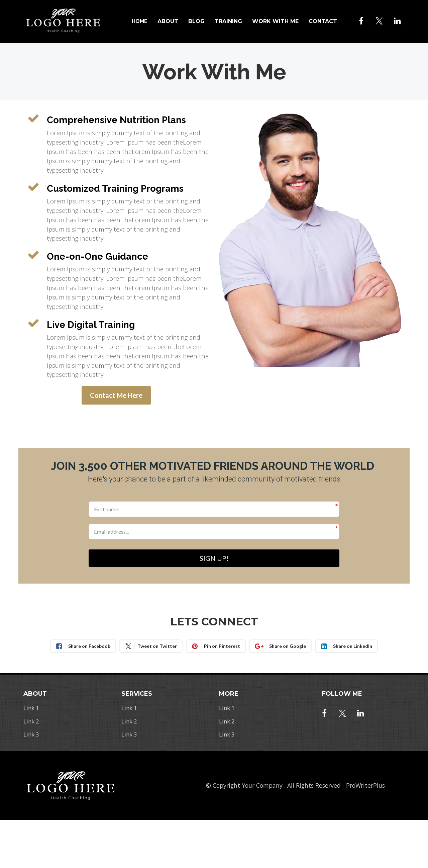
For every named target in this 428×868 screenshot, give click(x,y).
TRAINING (228, 21)
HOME (140, 21)
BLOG (196, 21)
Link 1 (31, 709)
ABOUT (168, 21)
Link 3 (31, 735)
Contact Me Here (116, 395)
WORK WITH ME (275, 21)
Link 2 (31, 722)
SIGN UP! (214, 558)
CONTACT (323, 21)
